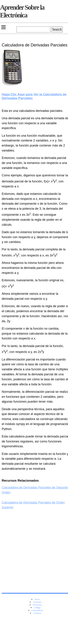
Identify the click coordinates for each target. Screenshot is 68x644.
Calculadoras (37, 610)
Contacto (37, 613)
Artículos (37, 602)
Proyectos (37, 605)
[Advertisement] (32, 560)
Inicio (37, 599)
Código (37, 608)
